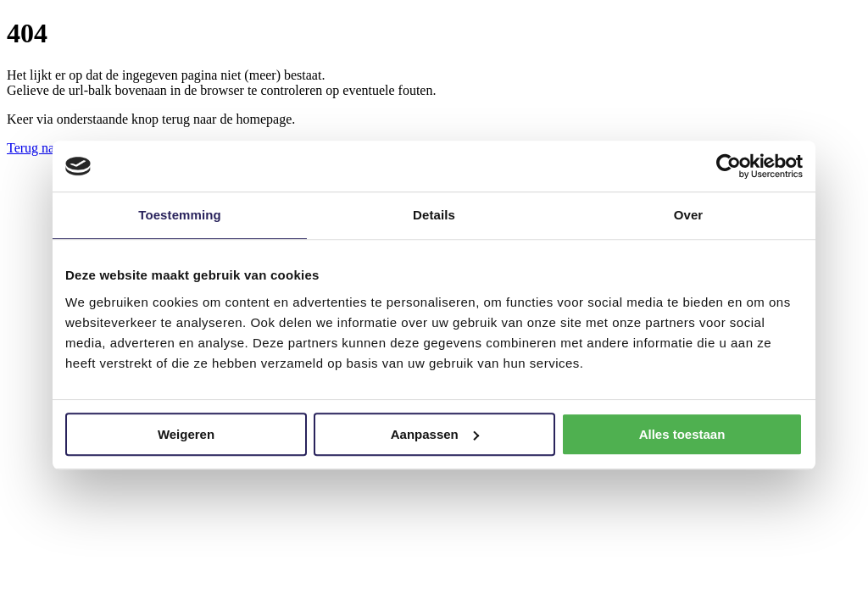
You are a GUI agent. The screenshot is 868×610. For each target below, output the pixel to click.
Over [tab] (689, 215)
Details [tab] (434, 215)
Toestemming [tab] (180, 215)
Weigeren (186, 434)
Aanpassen (435, 434)
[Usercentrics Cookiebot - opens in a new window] (729, 166)
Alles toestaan (682, 434)
